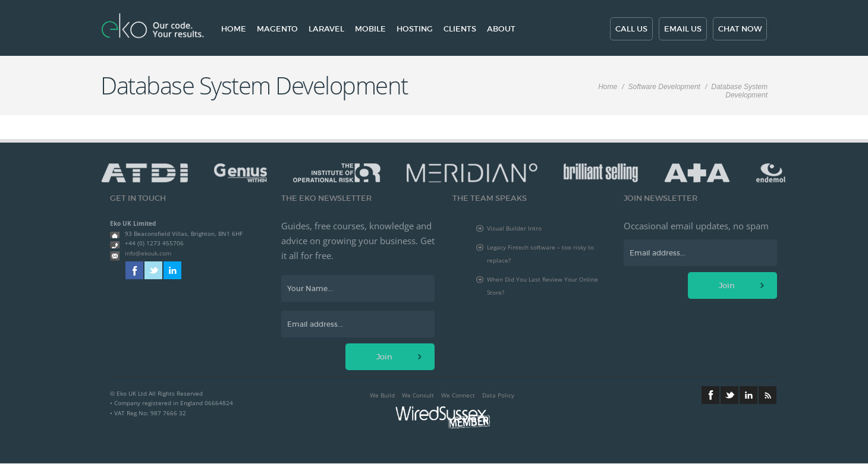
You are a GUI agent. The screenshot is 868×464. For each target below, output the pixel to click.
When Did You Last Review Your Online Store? (542, 286)
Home (234, 29)
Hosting (415, 29)
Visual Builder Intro (514, 228)
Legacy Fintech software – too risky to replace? (540, 254)
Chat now (740, 29)
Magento (277, 29)
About (501, 29)
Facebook (134, 270)
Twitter (153, 270)
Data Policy (498, 395)
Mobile (370, 29)
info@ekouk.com (148, 253)
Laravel (326, 29)
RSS (768, 395)
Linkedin (172, 270)
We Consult (418, 395)
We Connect (458, 395)
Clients (460, 29)
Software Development (664, 87)
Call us (631, 29)
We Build (382, 395)
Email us (683, 29)
